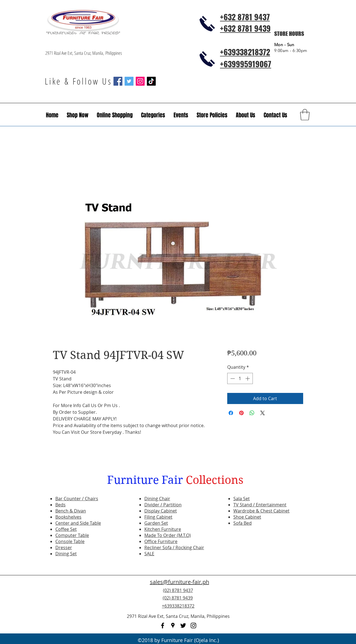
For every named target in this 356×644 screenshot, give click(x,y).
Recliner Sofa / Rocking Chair (174, 548)
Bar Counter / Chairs (77, 499)
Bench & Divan (71, 511)
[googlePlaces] (173, 626)
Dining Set (66, 554)
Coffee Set (66, 529)
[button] (181, 115)
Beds (60, 505)
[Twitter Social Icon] (129, 81)
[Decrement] (232, 378)
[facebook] (163, 626)
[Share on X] (263, 413)
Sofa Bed (243, 523)
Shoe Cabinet (247, 517)
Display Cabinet (161, 511)
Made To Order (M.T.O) (168, 535)
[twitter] (183, 626)
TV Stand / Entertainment (260, 505)
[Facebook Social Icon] (118, 81)
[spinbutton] (240, 378)
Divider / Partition (163, 505)
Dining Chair (157, 499)
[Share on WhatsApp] (252, 413)
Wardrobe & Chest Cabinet (261, 511)
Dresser (64, 548)
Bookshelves (68, 517)
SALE (149, 554)
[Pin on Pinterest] (241, 413)
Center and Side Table (78, 523)
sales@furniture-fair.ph (180, 582)
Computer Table (72, 535)
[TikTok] (151, 81)
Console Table (70, 541)
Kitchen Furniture (163, 529)
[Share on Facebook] (231, 413)
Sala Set (242, 499)
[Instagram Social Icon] (140, 81)
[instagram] (193, 626)
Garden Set (156, 523)
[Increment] (248, 378)
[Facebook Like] (277, 601)
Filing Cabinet (158, 517)
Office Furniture (161, 541)
